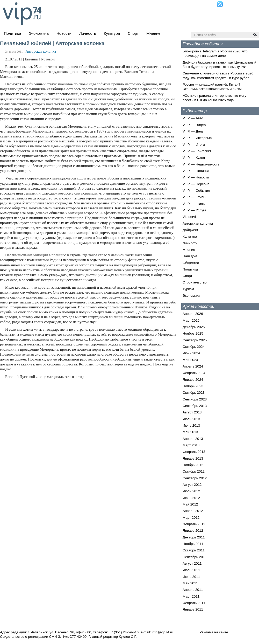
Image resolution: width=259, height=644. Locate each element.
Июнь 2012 (191, 498)
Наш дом (190, 256)
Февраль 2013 (194, 452)
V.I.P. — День (193, 131)
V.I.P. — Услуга (194, 210)
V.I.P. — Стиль (194, 197)
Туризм (188, 289)
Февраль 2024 (194, 373)
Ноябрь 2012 (193, 465)
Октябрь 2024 (194, 347)
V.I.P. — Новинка (196, 171)
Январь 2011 (193, 609)
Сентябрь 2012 (195, 478)
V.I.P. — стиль (194, 204)
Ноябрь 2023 (193, 386)
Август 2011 (192, 563)
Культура (112, 33)
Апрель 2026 (193, 314)
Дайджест (190, 230)
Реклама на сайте (214, 632)
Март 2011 (191, 596)
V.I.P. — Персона (196, 184)
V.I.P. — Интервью (197, 138)
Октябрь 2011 (194, 550)
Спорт (133, 33)
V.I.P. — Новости (196, 177)
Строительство (195, 282)
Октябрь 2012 (194, 471)
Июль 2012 (191, 491)
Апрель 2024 (193, 366)
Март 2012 (191, 518)
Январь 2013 (193, 458)
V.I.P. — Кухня (194, 158)
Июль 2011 (191, 570)
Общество (191, 263)
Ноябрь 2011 (193, 544)
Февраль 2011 (194, 603)
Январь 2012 (193, 531)
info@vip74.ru (162, 632)
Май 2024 (190, 360)
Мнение (153, 33)
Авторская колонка (41, 51)
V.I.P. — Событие (196, 191)
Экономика (39, 33)
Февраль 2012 (194, 524)
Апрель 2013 (193, 439)
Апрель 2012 (193, 511)
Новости (64, 33)
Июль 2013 (191, 419)
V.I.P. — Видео (194, 125)
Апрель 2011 (193, 590)
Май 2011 (190, 583)
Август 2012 (192, 485)
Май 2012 (190, 504)
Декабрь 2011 (194, 537)
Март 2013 (191, 445)
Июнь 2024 (191, 353)
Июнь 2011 (191, 577)
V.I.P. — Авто (193, 118)
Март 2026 (191, 320)
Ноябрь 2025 (193, 333)
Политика (12, 33)
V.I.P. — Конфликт (197, 151)
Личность (88, 33)
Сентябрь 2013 (195, 406)
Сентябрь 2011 (195, 557)
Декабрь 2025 (194, 327)
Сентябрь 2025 (195, 340)
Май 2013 (190, 432)
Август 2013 (192, 412)
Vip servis (190, 217)
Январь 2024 (193, 380)
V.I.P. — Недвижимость (201, 164)
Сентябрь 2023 (195, 399)
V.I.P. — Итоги (194, 145)
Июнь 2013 (191, 425)
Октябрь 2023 (194, 393)
